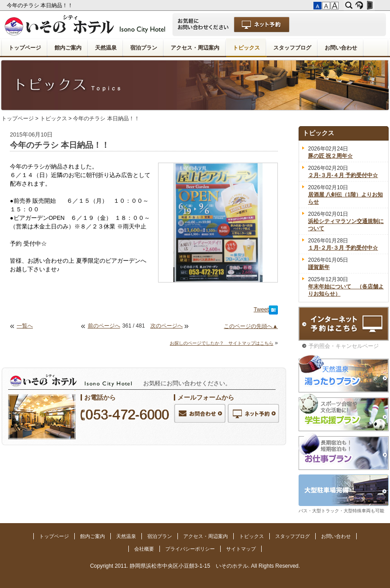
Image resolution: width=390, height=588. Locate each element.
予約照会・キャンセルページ (344, 346)
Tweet (261, 310)
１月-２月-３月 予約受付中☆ (343, 248)
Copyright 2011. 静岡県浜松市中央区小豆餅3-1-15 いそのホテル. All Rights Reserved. (195, 566)
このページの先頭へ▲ (251, 326)
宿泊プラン (144, 48)
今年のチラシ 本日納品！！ (41, 5)
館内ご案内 (68, 48)
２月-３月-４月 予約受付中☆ (343, 175)
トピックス (246, 48)
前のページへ (104, 326)
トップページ (25, 48)
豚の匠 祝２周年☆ (330, 156)
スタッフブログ (292, 48)
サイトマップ (241, 549)
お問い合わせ (341, 48)
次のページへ (167, 326)
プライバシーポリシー (190, 549)
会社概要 (144, 549)
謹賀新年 (319, 267)
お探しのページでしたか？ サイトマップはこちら (222, 343)
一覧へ (25, 326)
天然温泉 (106, 48)
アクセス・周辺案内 (195, 48)
